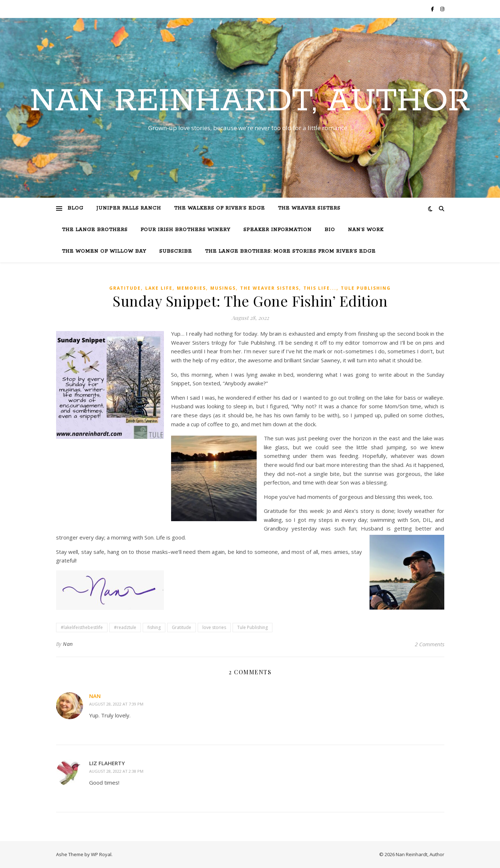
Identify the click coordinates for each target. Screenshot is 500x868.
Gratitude (125, 288)
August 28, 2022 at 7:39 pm (116, 704)
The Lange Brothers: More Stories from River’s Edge (290, 251)
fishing (154, 627)
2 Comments (430, 644)
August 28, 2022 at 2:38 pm (116, 771)
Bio (330, 230)
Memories (191, 288)
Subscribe (176, 251)
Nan (68, 644)
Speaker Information (277, 230)
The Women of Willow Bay (104, 251)
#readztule (125, 627)
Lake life (159, 288)
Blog (75, 208)
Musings (223, 288)
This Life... (320, 288)
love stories (214, 627)
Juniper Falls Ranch (129, 208)
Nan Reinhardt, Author (250, 101)
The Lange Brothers (95, 230)
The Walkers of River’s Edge (219, 208)
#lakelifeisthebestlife (82, 627)
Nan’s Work (366, 230)
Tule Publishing (366, 288)
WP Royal (101, 854)
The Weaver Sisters (309, 208)
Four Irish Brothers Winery (185, 230)
